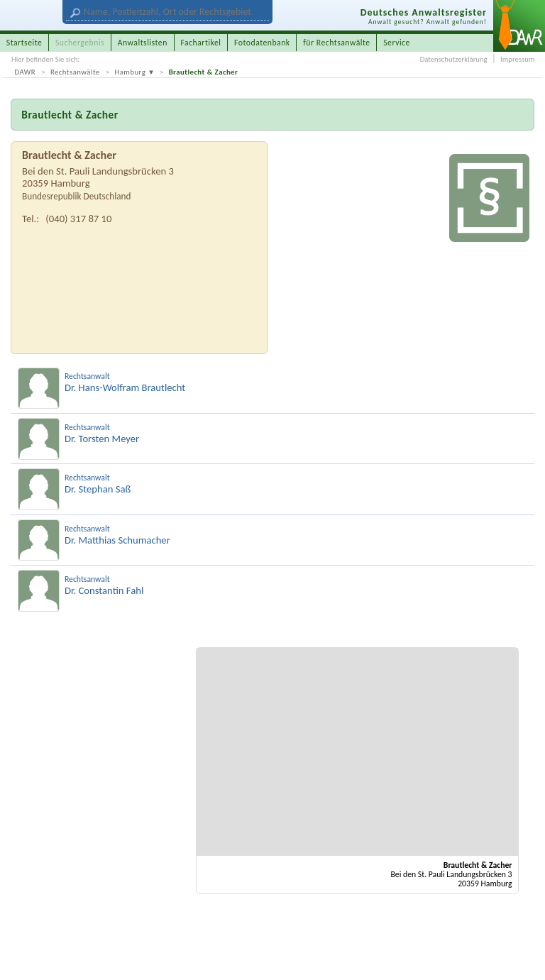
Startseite (24, 43)
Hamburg (131, 72)
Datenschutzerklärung (454, 59)
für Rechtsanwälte (336, 43)
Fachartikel (200, 43)
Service (397, 43)
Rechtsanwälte (75, 72)
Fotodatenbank (262, 43)
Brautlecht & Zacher (204, 72)
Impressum (517, 59)
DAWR (26, 72)
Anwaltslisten (143, 43)
